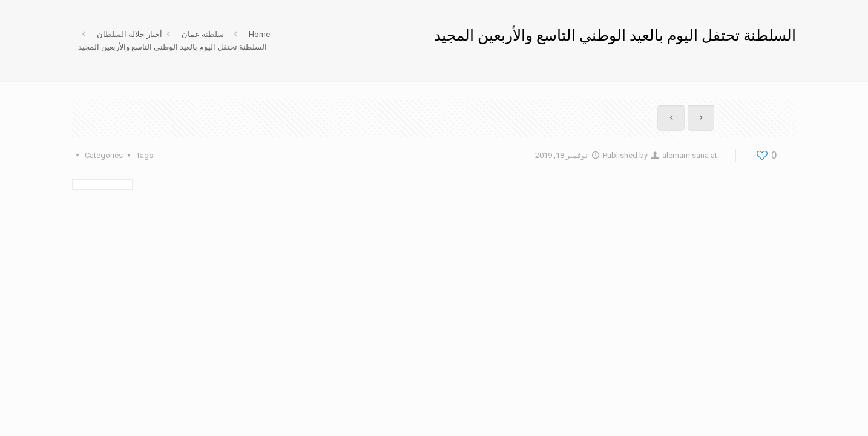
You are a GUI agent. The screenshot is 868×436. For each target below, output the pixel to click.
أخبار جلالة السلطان (130, 34)
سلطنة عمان (203, 34)
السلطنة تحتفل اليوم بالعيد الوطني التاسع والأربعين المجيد (173, 47)
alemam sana (686, 155)
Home (259, 34)
